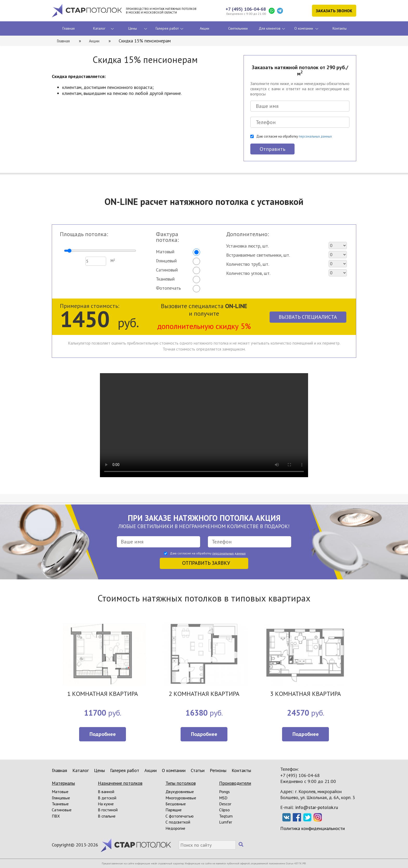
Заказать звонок (334, 11)
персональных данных (315, 136)
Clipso (224, 810)
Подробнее (103, 734)
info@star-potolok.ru (317, 807)
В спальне (107, 816)
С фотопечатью (180, 816)
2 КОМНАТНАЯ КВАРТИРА (204, 694)
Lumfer (226, 822)
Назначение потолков (120, 783)
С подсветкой (178, 822)
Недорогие (175, 828)
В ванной (106, 792)
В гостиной (108, 810)
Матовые (60, 792)
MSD (223, 798)
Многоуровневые (181, 798)
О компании (304, 28)
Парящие (174, 810)
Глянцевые (61, 798)
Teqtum (226, 816)
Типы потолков (181, 783)
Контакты (340, 28)
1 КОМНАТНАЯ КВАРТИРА (103, 694)
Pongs (224, 792)
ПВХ (56, 816)
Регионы (218, 770)
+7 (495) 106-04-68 (246, 9)
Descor (225, 804)
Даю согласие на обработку (294, 136)
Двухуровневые (180, 792)
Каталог (99, 28)
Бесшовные (176, 804)
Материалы (63, 783)
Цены (133, 28)
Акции (205, 28)
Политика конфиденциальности (313, 828)
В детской (107, 798)
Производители (235, 783)
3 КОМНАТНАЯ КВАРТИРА (305, 694)
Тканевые (60, 804)
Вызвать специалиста (308, 317)
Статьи (198, 770)
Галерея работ (167, 28)
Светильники (238, 28)
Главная (69, 28)
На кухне (106, 804)
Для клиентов (270, 28)
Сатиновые (62, 810)
